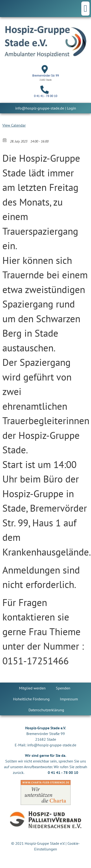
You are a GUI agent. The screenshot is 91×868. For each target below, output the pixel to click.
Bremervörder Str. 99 (46, 76)
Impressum (69, 699)
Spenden (63, 688)
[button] (85, 9)
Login (72, 108)
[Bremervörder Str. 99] (45, 69)
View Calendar (14, 125)
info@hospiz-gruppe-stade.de (40, 108)
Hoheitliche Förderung (31, 699)
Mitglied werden (32, 688)
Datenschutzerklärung (46, 710)
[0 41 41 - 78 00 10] (45, 90)
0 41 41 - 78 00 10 (46, 96)
